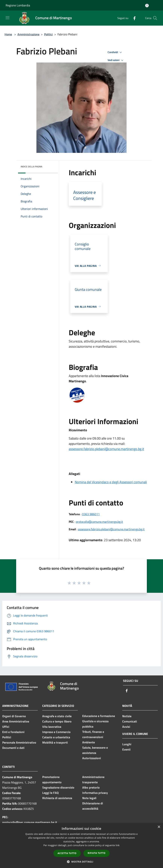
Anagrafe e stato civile (57, 716)
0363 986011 (91, 514)
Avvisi (126, 727)
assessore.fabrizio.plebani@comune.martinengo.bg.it (106, 449)
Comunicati (130, 721)
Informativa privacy (95, 793)
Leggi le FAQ (50, 793)
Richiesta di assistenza (57, 798)
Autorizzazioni (92, 758)
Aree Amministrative (16, 721)
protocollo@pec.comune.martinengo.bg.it (30, 822)
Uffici (6, 727)
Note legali (89, 798)
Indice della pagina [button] (31, 167)
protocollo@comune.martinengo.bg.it (99, 522)
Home (8, 34)
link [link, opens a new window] (118, 845)
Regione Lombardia (18, 5)
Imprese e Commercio (56, 732)
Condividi (115, 52)
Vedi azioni (116, 60)
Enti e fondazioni (13, 732)
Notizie (127, 716)
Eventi (126, 749)
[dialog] (81, 846)
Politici (48, 34)
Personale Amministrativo (19, 742)
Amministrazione (28, 34)
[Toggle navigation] (8, 18)
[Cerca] (155, 18)
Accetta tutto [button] (67, 853)
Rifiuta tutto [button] (97, 853)
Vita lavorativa (52, 727)
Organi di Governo (14, 716)
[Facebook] (133, 18)
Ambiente (89, 742)
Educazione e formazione (99, 716)
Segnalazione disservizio (58, 787)
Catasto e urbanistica (56, 737)
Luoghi (127, 744)
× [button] (159, 827)
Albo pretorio (91, 787)
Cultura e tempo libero (57, 721)
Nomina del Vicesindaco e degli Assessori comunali (111, 482)
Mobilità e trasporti (55, 742)
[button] (81, 862)
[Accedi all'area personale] (147, 6)
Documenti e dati (13, 748)
